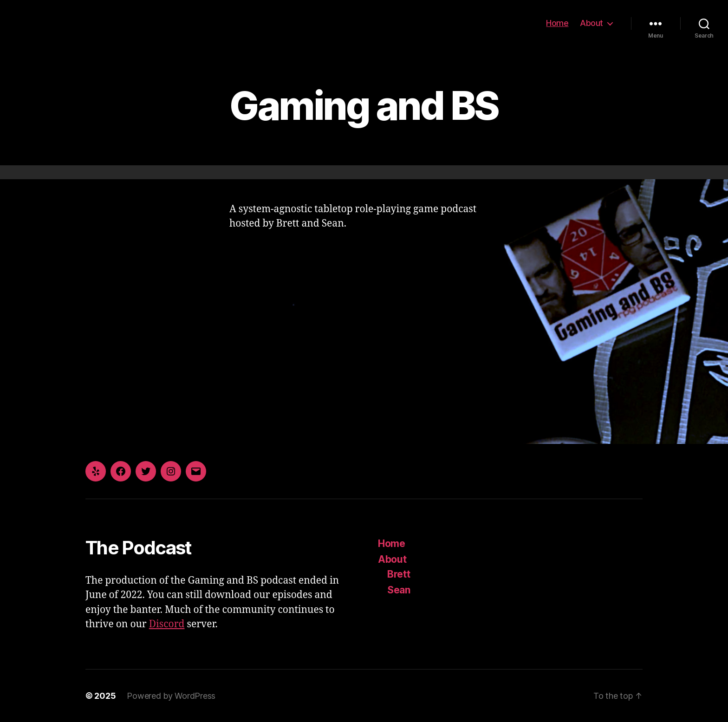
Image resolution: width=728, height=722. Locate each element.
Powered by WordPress (171, 696)
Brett (399, 574)
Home (557, 23)
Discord (167, 624)
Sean (399, 590)
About (591, 23)
